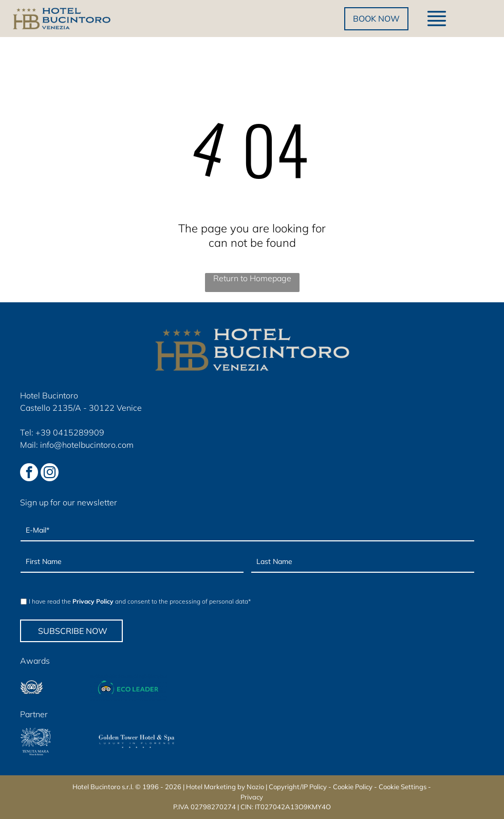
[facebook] (29, 474)
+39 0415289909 (70, 432)
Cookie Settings (403, 787)
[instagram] (50, 474)
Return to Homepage (252, 278)
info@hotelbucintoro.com (87, 445)
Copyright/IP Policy (298, 787)
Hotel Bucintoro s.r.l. (103, 787)
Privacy (252, 797)
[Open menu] (437, 19)
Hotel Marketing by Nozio (225, 787)
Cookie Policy (353, 787)
